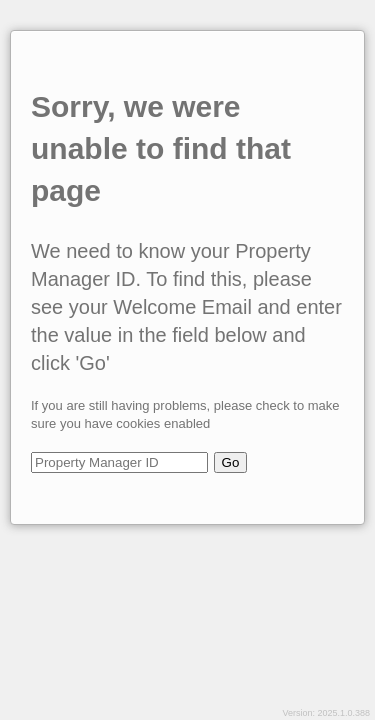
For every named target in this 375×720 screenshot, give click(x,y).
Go (231, 462)
